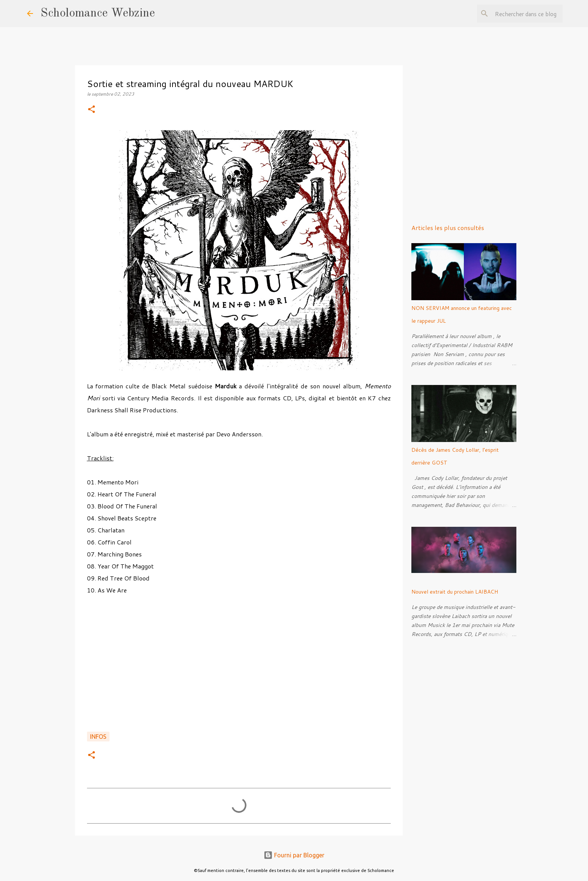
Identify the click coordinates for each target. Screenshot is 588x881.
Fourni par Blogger (294, 855)
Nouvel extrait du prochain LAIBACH (455, 592)
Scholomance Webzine (98, 14)
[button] (91, 110)
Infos (98, 737)
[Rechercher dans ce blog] (523, 14)
